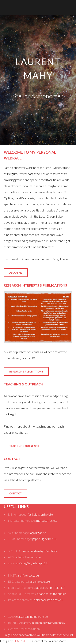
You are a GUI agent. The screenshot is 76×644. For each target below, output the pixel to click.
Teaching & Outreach (24, 446)
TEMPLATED (22, 641)
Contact (15, 493)
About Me (16, 273)
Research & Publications (26, 372)
